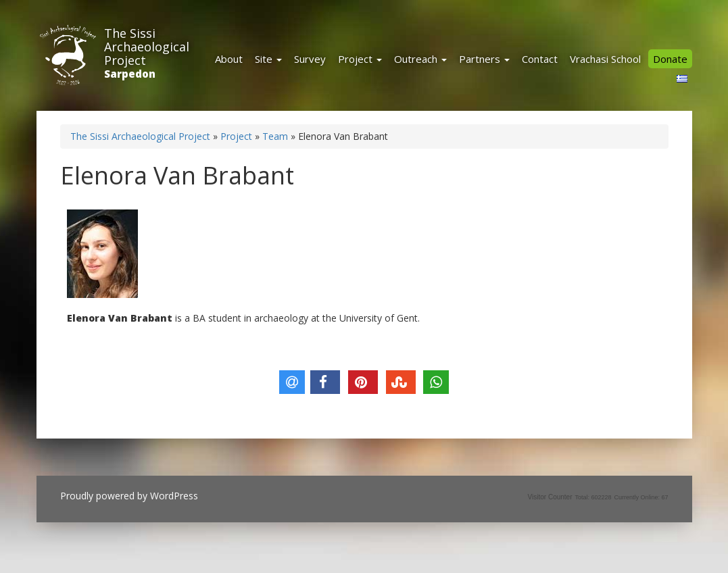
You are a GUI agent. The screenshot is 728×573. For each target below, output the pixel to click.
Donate (670, 59)
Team (275, 136)
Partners (484, 59)
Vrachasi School (605, 59)
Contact (540, 59)
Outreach (420, 59)
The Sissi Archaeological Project (147, 47)
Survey (310, 59)
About (229, 59)
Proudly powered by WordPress (129, 496)
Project (360, 59)
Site (268, 59)
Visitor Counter (550, 497)
